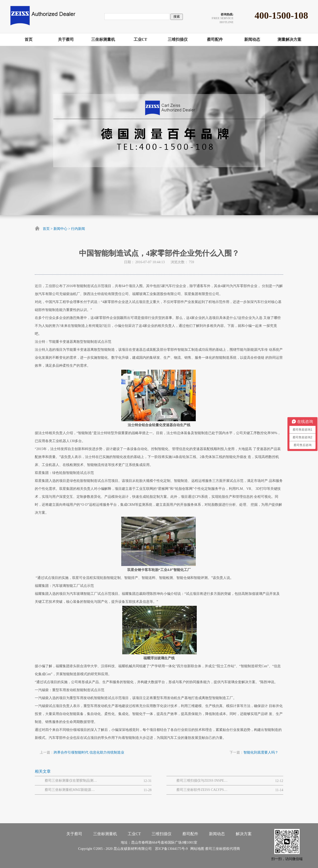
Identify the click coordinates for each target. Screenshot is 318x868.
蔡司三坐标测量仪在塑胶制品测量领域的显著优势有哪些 (71, 781)
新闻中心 (60, 229)
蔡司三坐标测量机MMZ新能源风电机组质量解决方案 (71, 790)
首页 (46, 229)
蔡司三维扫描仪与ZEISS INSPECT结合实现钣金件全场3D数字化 (202, 781)
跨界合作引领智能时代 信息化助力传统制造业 (89, 752)
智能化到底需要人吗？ (261, 752)
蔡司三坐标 (214, 849)
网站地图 (196, 849)
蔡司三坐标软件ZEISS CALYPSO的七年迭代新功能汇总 (202, 790)
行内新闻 (78, 229)
